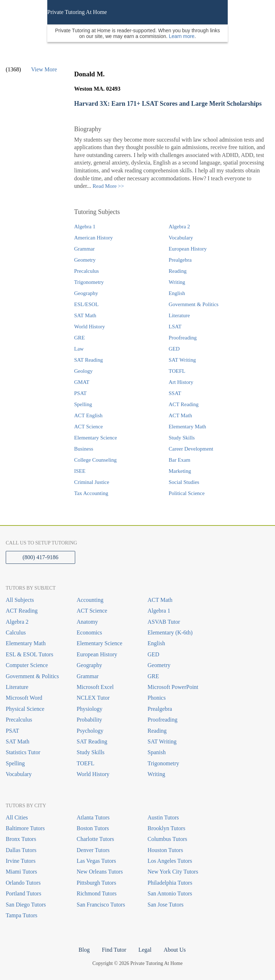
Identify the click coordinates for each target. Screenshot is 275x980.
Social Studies (184, 482)
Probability (89, 720)
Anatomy (87, 622)
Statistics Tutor (23, 752)
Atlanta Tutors (93, 817)
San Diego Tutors (26, 905)
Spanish (157, 752)
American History (93, 238)
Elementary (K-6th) (170, 632)
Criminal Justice (92, 482)
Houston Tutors (165, 850)
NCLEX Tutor (93, 698)
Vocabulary (181, 238)
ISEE (80, 471)
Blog (84, 950)
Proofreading (183, 338)
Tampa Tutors (21, 915)
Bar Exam (179, 460)
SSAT (175, 393)
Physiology (90, 709)
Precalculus (86, 271)
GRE (79, 338)
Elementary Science (96, 438)
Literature (179, 315)
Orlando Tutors (23, 883)
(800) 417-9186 (40, 557)
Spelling (83, 404)
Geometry (85, 260)
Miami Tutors (21, 872)
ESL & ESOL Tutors (30, 654)
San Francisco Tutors (101, 905)
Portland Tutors (23, 893)
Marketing (180, 471)
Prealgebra (180, 260)
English (177, 293)
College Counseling (95, 460)
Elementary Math (187, 427)
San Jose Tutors (165, 905)
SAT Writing (182, 360)
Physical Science (25, 709)
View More (44, 69)
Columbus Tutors (167, 839)
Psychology (90, 731)
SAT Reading (88, 360)
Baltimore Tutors (25, 828)
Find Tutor (114, 950)
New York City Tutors (173, 872)
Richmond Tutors (97, 893)
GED (174, 349)
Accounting (90, 600)
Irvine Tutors (21, 861)
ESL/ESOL (86, 304)
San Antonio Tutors (170, 893)
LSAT (175, 327)
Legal (145, 950)
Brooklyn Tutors (166, 828)
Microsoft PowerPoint (173, 687)
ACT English (88, 415)
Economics (89, 632)
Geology (83, 371)
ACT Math (180, 415)
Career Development (191, 449)
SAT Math (85, 315)
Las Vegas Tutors (96, 861)
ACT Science (88, 427)
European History (188, 249)
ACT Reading (184, 404)
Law (79, 349)
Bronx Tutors (21, 839)
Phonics (157, 698)
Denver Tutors (93, 850)
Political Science (187, 493)
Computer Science (27, 665)
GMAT (82, 382)
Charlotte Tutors (95, 839)
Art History (181, 382)
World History (90, 327)
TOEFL (177, 371)
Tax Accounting (91, 493)
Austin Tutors (163, 817)
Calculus (16, 632)
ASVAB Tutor (164, 622)
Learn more (182, 36)
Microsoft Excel (95, 687)
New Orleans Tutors (100, 872)
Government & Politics (194, 304)
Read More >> (108, 186)
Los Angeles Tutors (170, 861)
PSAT (80, 393)
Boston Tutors (93, 828)
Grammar (84, 249)
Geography (86, 293)
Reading (178, 271)
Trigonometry (89, 282)
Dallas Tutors (21, 850)
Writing (177, 282)
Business (84, 449)
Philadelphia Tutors (170, 883)
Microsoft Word (24, 698)
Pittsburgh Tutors (96, 883)
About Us (175, 950)
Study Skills (182, 438)
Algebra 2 (179, 227)
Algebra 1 (85, 227)
